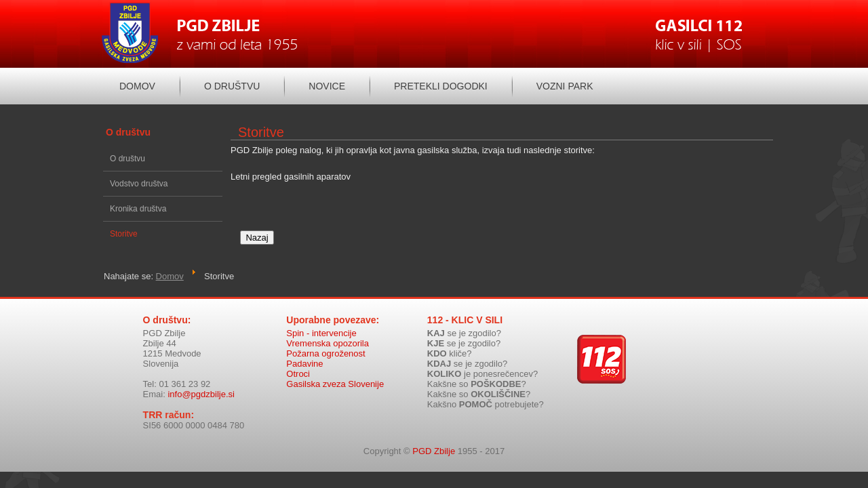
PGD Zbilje (434, 467)
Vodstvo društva (139, 184)
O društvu (232, 86)
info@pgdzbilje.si (201, 410)
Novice (327, 86)
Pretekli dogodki (441, 86)
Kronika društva (138, 209)
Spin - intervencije (321, 349)
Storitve (124, 234)
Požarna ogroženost (325, 370)
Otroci (298, 390)
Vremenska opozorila (328, 360)
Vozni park (565, 86)
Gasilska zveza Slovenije (335, 400)
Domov (137, 86)
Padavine (304, 380)
